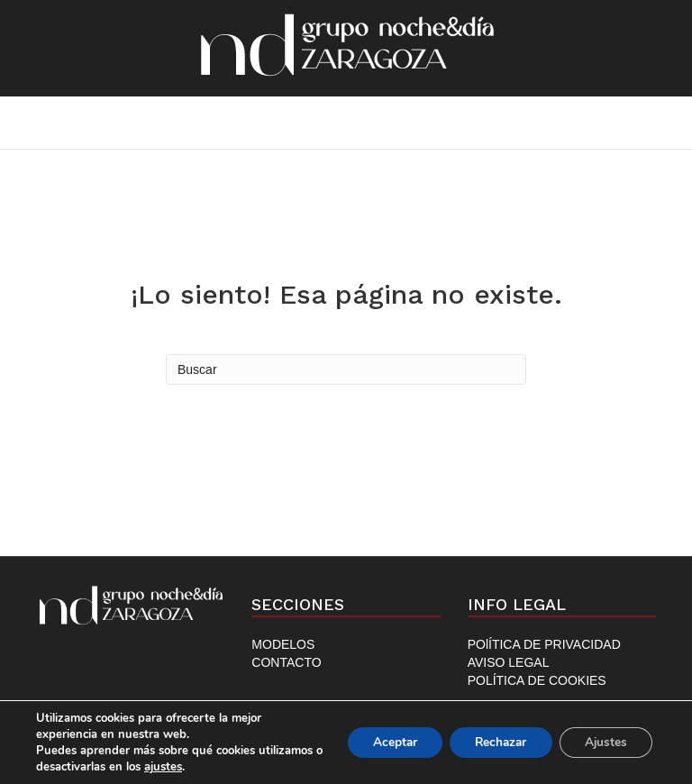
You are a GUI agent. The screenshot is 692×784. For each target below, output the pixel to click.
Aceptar (383, 742)
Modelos (326, 122)
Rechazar (494, 742)
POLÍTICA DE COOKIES (537, 680)
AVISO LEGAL (509, 662)
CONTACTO (286, 662)
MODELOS (283, 644)
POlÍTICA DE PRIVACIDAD (544, 644)
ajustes (231, 767)
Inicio (223, 122)
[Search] (346, 369)
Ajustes (604, 742)
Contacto (449, 122)
